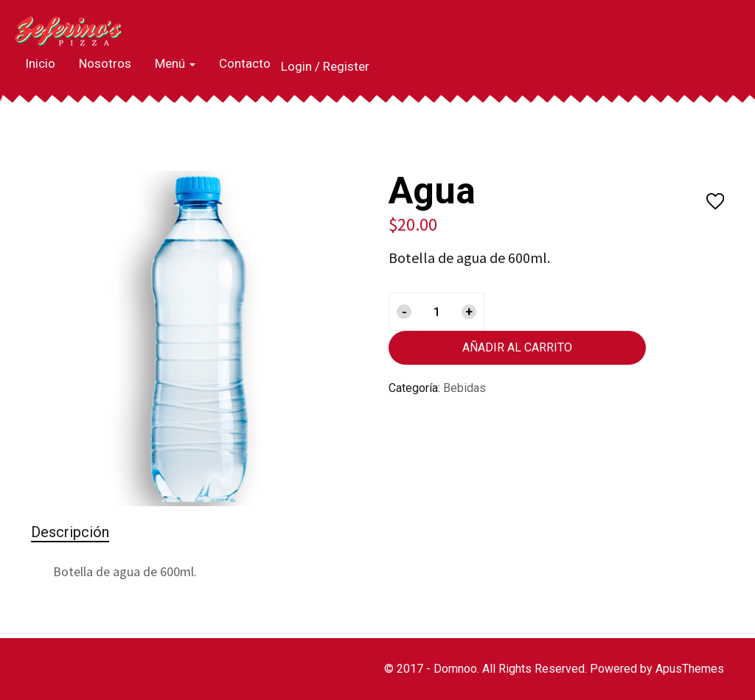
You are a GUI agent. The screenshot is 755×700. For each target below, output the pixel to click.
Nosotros (105, 63)
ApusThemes (690, 669)
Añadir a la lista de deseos (715, 202)
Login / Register (325, 66)
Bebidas (465, 388)
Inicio (40, 63)
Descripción (70, 532)
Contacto (245, 63)
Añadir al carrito (517, 347)
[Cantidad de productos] (436, 312)
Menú (175, 63)
